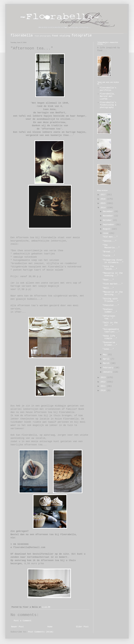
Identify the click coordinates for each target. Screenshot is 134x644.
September (109, 225)
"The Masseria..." (111, 246)
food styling (61, 36)
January (108, 372)
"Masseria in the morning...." (113, 293)
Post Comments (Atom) (41, 632)
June (106, 233)
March (107, 363)
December (109, 212)
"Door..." (108, 280)
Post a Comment (23, 621)
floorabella (22, 36)
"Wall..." (108, 288)
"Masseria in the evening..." (113, 274)
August (107, 229)
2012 (104, 382)
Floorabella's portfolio (108, 89)
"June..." (108, 349)
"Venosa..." (109, 241)
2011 (104, 386)
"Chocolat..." (111, 305)
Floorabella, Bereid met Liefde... (107, 96)
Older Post (82, 627)
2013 (104, 378)
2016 (104, 199)
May (105, 355)
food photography (43, 36)
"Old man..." (110, 237)
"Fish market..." (113, 284)
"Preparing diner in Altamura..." (113, 261)
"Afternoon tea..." (109, 317)
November (109, 216)
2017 (104, 195)
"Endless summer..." (110, 311)
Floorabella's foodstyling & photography (108, 105)
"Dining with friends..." (110, 300)
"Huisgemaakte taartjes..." (111, 331)
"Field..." (109, 256)
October (108, 220)
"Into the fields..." (110, 268)
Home (50, 627)
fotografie (82, 36)
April (107, 359)
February (109, 368)
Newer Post (17, 627)
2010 (104, 391)
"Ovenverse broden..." (110, 344)
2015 (104, 203)
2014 (104, 208)
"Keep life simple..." (110, 337)
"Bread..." (109, 252)
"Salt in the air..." (110, 324)
